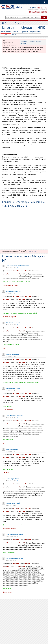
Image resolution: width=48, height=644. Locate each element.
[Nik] (13, 291)
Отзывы (14, 35)
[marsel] (13, 503)
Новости (16, 32)
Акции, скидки (35, 32)
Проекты (24, 32)
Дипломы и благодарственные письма (31, 42)
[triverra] (13, 479)
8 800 (39, 8)
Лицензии (5, 35)
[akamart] (15, 535)
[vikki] (12, 354)
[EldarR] (13, 388)
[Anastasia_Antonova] (17, 266)
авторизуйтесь (33, 251)
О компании (6, 32)
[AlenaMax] (14, 416)
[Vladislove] (15, 558)
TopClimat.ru (11, 8)
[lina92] (13, 323)
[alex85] (12, 449)
